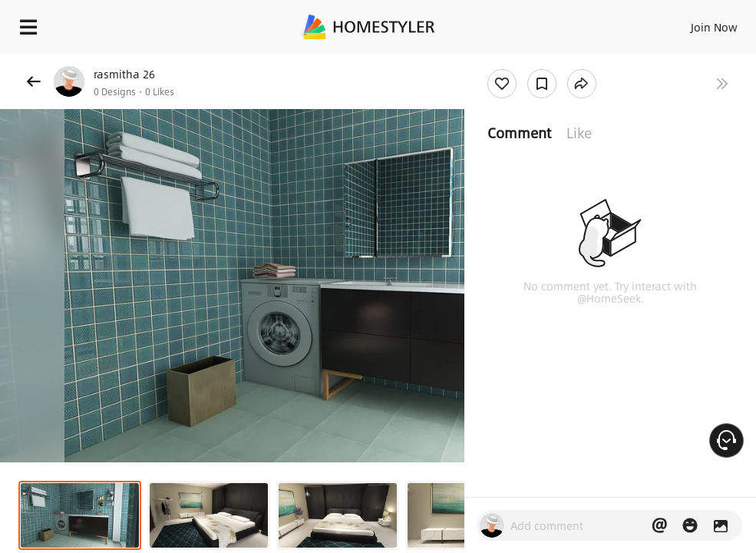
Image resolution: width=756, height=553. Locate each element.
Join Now (714, 27)
